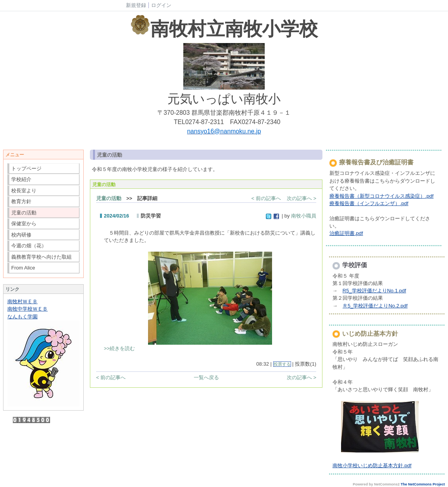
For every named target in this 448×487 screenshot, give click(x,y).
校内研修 (21, 235)
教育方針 (21, 201)
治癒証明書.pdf (346, 233)
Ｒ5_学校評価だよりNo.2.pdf (375, 306)
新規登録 (136, 5)
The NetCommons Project (423, 484)
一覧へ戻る (206, 377)
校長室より (24, 191)
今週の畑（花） (29, 246)
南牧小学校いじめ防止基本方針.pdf (372, 465)
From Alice (23, 268)
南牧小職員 (304, 216)
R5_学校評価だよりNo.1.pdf (374, 291)
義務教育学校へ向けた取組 (41, 257)
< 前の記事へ (266, 198)
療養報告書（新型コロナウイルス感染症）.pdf (382, 196)
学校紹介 (21, 179)
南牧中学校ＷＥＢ (28, 309)
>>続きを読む (119, 348)
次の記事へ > (302, 198)
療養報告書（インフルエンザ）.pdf (369, 203)
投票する (282, 364)
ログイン (161, 5)
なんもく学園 (22, 317)
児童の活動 (24, 213)
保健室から (24, 224)
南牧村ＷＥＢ (22, 301)
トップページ (26, 168)
